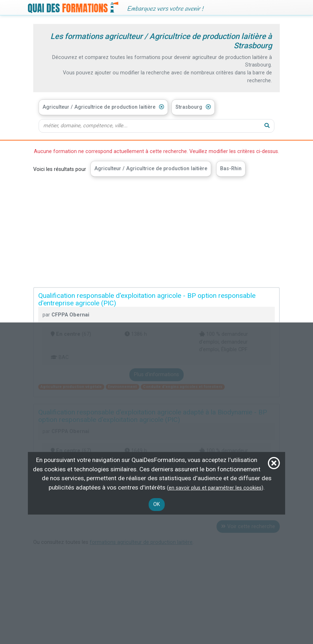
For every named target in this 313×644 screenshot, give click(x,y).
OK (157, 504)
